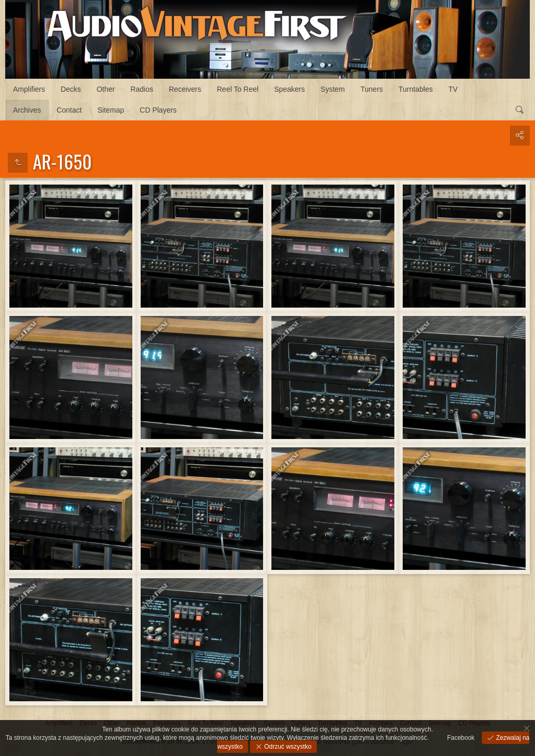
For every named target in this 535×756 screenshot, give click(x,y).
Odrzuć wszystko (287, 747)
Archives (27, 110)
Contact (69, 110)
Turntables (416, 89)
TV (453, 89)
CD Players (158, 110)
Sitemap (111, 110)
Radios (142, 89)
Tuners (372, 89)
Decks (71, 89)
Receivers (185, 89)
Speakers (289, 89)
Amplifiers (29, 89)
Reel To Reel (238, 89)
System (333, 89)
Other (105, 89)
